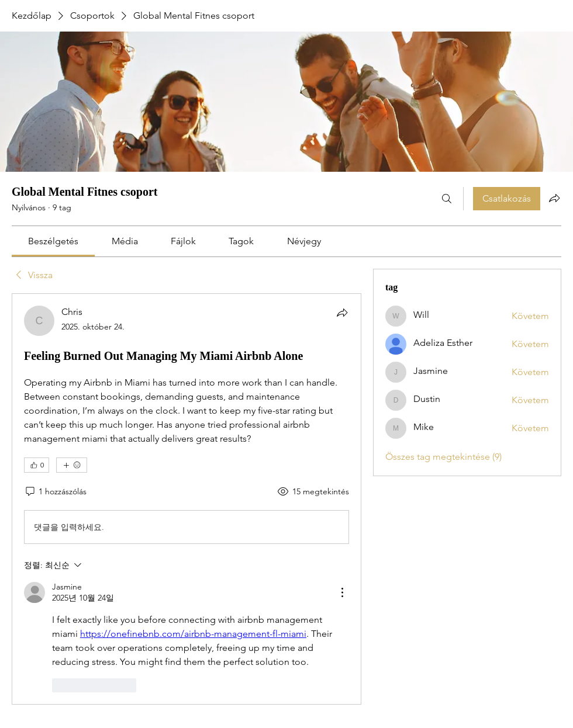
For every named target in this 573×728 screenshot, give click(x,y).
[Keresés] (447, 199)
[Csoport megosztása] (554, 198)
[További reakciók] (72, 465)
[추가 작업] (342, 592)
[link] (53, 241)
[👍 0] (37, 465)
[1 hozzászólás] (55, 492)
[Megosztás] (342, 313)
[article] (187, 499)
